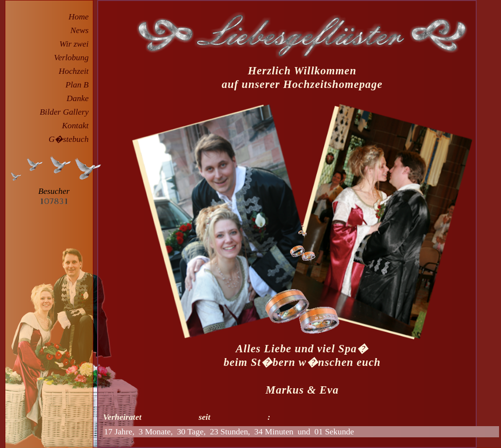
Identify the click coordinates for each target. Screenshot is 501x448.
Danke (80, 98)
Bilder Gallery (66, 112)
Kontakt (77, 126)
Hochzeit (76, 71)
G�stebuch (71, 139)
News (82, 30)
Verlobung (73, 58)
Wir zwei (76, 44)
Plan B (79, 85)
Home (81, 17)
